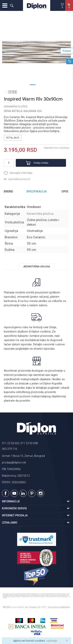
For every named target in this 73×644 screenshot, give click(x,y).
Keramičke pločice (16, 107)
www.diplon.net (20, 607)
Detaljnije (13, 138)
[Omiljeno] (62, 6)
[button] (12, 5)
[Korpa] (69, 10)
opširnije (52, 641)
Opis (65, 191)
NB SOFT (42, 607)
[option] (36, 52)
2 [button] (40, 84)
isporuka (49, 349)
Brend (8, 191)
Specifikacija (36, 191)
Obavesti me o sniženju (56, 148)
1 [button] (33, 84)
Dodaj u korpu (41, 163)
